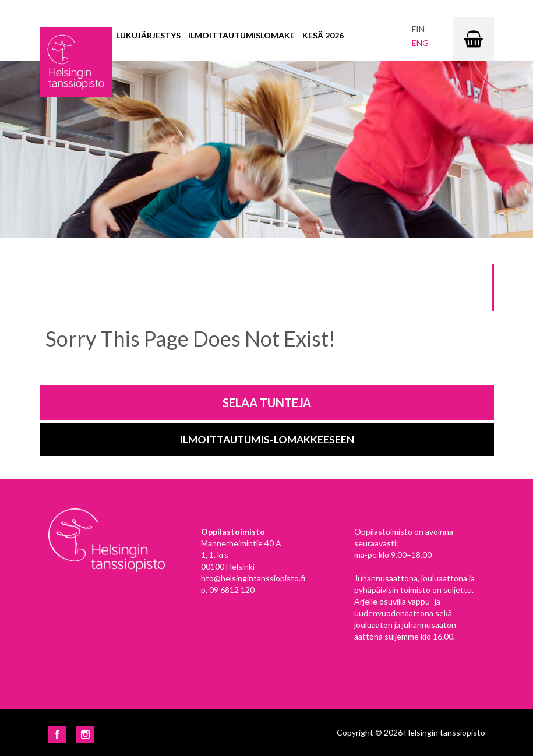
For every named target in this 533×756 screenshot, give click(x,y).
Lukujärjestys (148, 35)
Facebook (57, 734)
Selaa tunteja (267, 402)
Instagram (85, 734)
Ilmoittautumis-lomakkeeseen (267, 439)
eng (420, 43)
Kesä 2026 (323, 35)
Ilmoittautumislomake (241, 35)
